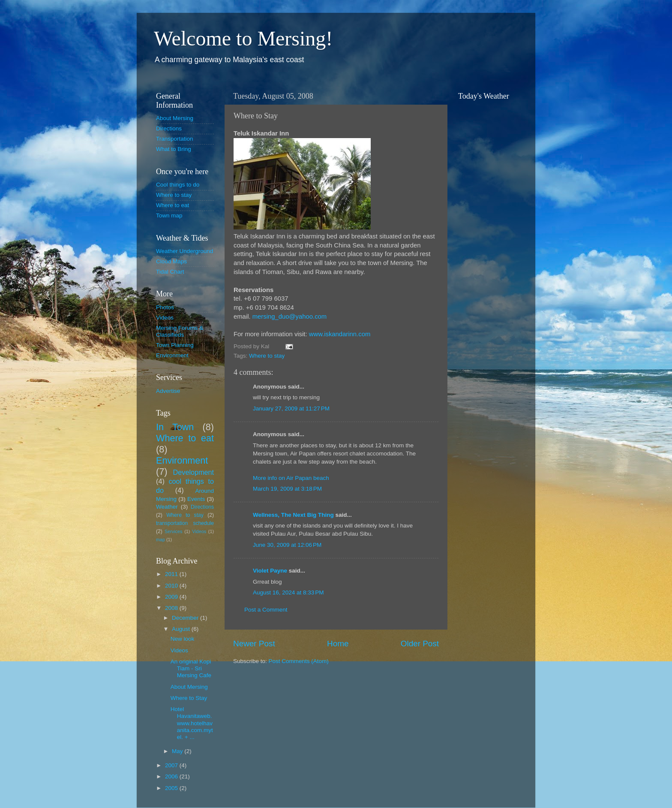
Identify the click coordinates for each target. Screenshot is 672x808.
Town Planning (175, 345)
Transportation (175, 139)
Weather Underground (184, 251)
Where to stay (267, 356)
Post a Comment (266, 610)
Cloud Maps (171, 261)
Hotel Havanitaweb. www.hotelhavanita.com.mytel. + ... (192, 723)
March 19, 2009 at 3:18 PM (287, 489)
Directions (169, 128)
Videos (165, 318)
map (160, 540)
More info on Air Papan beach (291, 478)
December (186, 618)
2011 (172, 574)
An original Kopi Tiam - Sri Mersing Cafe (191, 668)
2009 (172, 597)
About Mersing (175, 118)
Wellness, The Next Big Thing (293, 515)
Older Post (420, 644)
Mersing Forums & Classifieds (180, 331)
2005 (172, 788)
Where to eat (172, 205)
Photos (165, 307)
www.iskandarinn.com (340, 334)
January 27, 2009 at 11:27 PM (291, 409)
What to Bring (174, 149)
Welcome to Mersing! (243, 38)
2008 (172, 608)
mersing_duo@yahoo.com (290, 317)
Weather (167, 507)
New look (183, 639)
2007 (172, 765)
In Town (175, 427)
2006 (172, 776)
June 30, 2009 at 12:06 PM (287, 545)
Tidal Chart (170, 272)
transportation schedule (185, 523)
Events (196, 499)
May (178, 751)
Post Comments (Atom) (299, 661)
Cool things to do (178, 185)
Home (338, 644)
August (182, 629)
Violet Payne (270, 571)
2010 (172, 586)
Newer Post (254, 644)
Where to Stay (189, 698)
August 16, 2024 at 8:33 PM (288, 592)
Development (193, 472)
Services (173, 531)
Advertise (168, 391)
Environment (172, 355)
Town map (169, 216)
